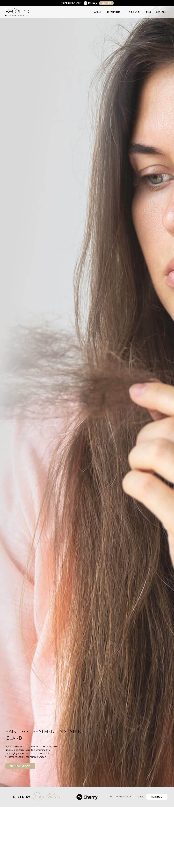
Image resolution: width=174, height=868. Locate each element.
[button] (115, 12)
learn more (106, 3)
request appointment (20, 766)
